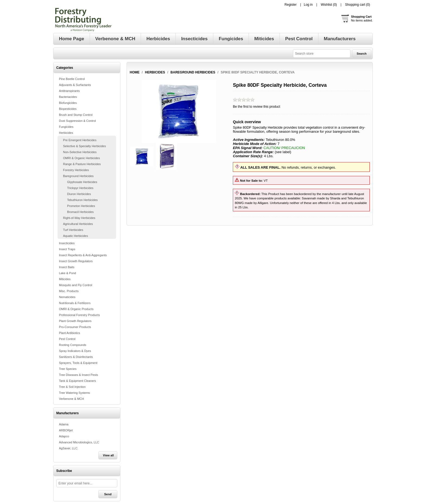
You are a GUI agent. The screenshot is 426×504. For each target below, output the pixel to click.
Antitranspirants (69, 91)
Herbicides (66, 133)
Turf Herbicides (73, 230)
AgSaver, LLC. (69, 448)
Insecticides (67, 243)
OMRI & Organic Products (76, 309)
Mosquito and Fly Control (76, 285)
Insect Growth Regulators (76, 261)
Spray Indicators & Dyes (75, 351)
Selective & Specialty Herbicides (84, 146)
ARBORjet (66, 430)
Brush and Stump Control (76, 115)
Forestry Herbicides (76, 170)
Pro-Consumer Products (75, 327)
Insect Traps (67, 249)
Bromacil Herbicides (80, 212)
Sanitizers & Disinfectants (76, 357)
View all (108, 455)
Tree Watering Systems (74, 393)
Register (291, 5)
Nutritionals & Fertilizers (75, 303)
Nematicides (67, 297)
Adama (64, 424)
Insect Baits (67, 267)
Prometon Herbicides (81, 206)
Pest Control (67, 339)
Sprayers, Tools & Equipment (78, 363)
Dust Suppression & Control (77, 121)
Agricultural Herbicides (78, 224)
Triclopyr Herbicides (80, 188)
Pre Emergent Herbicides (80, 140)
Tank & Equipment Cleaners (77, 381)
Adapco (64, 436)
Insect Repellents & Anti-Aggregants (83, 255)
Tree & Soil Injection (72, 387)
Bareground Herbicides (78, 176)
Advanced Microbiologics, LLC (79, 442)
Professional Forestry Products (79, 315)
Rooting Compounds (73, 345)
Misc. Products (69, 291)
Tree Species (68, 369)
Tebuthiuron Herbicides (82, 200)
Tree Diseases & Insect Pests (79, 375)
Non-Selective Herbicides (80, 152)
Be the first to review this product (256, 107)
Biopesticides (68, 109)
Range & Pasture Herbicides (82, 164)
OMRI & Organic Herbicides (82, 158)
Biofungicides (68, 103)
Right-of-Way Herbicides (79, 218)
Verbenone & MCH (71, 399)
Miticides (65, 279)
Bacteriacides (68, 97)
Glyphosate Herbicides (82, 182)
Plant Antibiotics (70, 333)
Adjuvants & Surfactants (75, 85)
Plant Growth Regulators (75, 321)
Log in (308, 5)
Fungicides (66, 127)
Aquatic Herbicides (76, 236)
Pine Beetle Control (72, 79)
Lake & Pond (68, 273)
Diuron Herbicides (79, 194)
